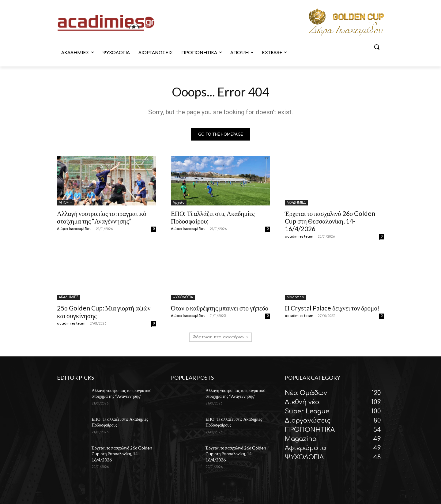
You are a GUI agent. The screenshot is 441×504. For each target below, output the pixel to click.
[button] (377, 47)
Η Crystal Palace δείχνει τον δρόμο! (332, 308)
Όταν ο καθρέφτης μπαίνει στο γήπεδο (220, 308)
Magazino (295, 297)
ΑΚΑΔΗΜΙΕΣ (296, 203)
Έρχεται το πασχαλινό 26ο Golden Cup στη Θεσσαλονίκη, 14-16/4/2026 (330, 221)
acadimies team (299, 237)
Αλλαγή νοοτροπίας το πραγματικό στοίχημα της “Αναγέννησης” (102, 217)
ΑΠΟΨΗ (66, 203)
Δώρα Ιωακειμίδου (74, 229)
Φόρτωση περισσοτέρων (221, 337)
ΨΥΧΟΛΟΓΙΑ (183, 297)
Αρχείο (179, 203)
